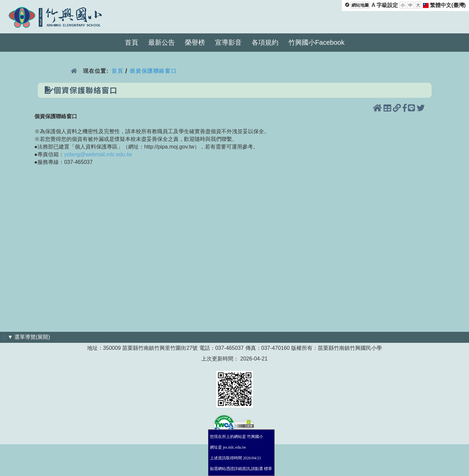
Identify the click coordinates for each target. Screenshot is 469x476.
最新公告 (162, 42)
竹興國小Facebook (316, 42)
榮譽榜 (195, 42)
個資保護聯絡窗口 (153, 71)
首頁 (132, 42)
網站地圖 (360, 5)
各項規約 (265, 42)
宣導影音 (228, 42)
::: (4, 337)
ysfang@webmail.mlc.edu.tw (98, 154)
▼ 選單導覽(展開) (29, 337)
